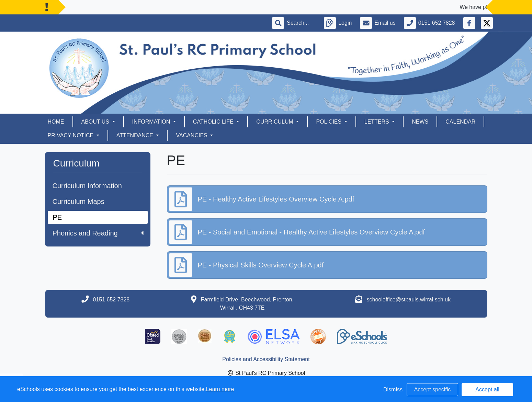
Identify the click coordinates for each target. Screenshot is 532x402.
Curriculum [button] (275, 122)
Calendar (460, 122)
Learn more (220, 389)
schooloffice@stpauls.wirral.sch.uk (409, 300)
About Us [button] (96, 122)
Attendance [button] (136, 135)
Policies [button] (329, 122)
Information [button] (152, 122)
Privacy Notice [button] (71, 135)
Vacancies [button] (192, 135)
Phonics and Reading (98, 233)
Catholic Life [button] (214, 122)
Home (56, 122)
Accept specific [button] (433, 389)
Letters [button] (377, 122)
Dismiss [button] (393, 389)
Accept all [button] (487, 389)
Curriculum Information (87, 186)
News (420, 122)
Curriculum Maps (78, 202)
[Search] (301, 23)
